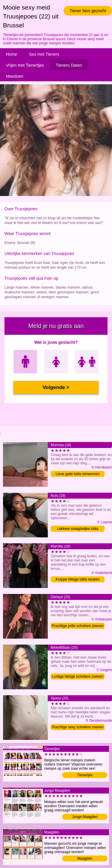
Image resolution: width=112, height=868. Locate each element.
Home (11, 54)
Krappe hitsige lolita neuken (78, 579)
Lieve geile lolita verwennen (78, 474)
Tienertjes (85, 775)
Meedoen (15, 76)
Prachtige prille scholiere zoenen (78, 626)
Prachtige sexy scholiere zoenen (78, 727)
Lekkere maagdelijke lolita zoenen (78, 529)
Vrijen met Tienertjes (25, 65)
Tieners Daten (69, 65)
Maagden (85, 858)
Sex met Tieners (44, 54)
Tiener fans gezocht (88, 11)
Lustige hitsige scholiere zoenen (78, 676)
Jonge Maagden (85, 817)
